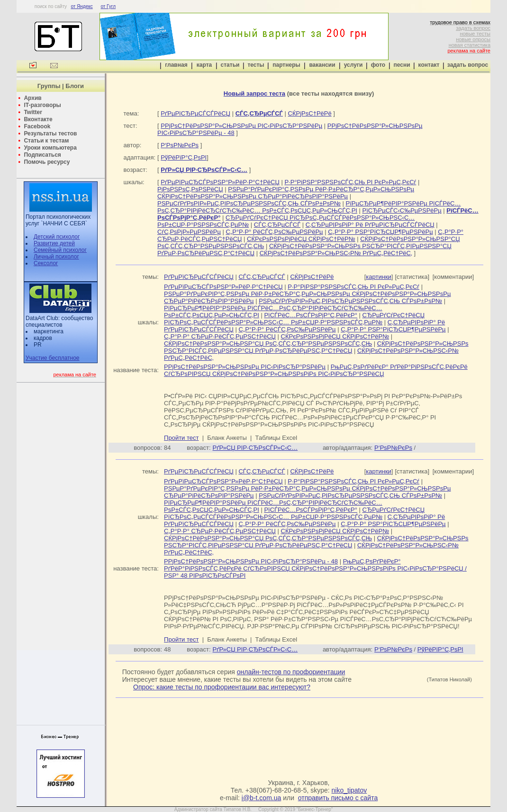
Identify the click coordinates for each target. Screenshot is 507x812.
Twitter (33, 112)
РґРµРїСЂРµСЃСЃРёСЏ (195, 113)
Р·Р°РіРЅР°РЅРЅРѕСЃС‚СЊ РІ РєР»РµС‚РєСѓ (350, 182)
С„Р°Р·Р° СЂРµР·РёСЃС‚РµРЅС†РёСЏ (220, 336)
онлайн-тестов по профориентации (291, 672)
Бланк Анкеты (227, 438)
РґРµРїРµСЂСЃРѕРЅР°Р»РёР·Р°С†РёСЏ (220, 182)
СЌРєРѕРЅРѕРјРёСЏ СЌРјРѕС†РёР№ (301, 239)
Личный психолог (56, 257)
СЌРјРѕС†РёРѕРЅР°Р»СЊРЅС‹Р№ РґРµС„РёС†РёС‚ (336, 253)
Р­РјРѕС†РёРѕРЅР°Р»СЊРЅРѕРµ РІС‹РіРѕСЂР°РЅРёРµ (241, 126)
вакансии (322, 65)
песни (402, 65)
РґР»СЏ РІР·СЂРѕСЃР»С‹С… (255, 448)
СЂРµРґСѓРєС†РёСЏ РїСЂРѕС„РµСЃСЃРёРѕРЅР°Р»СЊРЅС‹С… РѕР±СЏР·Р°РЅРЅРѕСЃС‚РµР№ (294, 319)
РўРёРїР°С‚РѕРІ (184, 157)
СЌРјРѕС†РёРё (310, 113)
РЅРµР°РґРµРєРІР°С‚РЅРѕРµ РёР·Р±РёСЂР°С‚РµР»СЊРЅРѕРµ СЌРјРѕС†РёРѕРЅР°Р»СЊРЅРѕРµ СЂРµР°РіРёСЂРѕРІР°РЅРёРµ (286, 193)
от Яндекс (81, 6)
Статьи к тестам (46, 141)
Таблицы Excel (276, 438)
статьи (230, 65)
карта (204, 65)
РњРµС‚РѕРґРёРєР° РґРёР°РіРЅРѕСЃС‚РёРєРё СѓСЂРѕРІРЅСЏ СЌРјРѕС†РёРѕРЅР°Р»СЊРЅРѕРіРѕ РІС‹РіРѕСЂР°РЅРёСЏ (316, 370)
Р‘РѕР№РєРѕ (180, 145)
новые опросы (473, 39)
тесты (256, 65)
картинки (379, 277)
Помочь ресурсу (47, 162)
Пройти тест (181, 438)
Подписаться (42, 155)
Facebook (37, 126)
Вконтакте (38, 119)
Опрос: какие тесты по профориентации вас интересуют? (222, 687)
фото (378, 65)
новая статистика (470, 45)
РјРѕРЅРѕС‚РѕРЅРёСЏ (190, 189)
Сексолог (46, 263)
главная (176, 65)
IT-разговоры (42, 105)
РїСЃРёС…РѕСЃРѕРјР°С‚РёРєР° (311, 315)
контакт (429, 65)
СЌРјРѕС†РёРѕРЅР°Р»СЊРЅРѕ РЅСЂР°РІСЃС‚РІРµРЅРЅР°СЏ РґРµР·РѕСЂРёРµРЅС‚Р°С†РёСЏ (316, 347)
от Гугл (108, 6)
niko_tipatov (349, 790)
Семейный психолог (60, 250)
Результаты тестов (50, 134)
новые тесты (475, 34)
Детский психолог (57, 237)
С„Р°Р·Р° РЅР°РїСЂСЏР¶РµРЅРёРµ (380, 232)
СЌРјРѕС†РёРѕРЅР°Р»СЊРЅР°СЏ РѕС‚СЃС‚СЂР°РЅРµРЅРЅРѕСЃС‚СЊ (268, 344)
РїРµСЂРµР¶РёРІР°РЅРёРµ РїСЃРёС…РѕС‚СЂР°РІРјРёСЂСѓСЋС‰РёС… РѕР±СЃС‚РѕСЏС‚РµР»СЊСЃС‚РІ (309, 207)
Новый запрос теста (254, 94)
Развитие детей (54, 243)
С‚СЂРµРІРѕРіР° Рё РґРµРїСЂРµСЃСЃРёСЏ (370, 225)
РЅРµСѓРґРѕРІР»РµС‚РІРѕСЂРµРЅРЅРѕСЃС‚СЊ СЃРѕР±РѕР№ (249, 203)
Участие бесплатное (53, 358)
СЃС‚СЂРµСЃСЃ (277, 225)
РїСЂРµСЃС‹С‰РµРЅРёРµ (402, 210)
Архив (32, 98)
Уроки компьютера (50, 148)
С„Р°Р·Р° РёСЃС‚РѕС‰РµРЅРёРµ (275, 232)
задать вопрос (473, 28)
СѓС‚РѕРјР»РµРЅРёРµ (189, 232)
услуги (353, 65)
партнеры (286, 65)
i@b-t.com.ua (261, 798)
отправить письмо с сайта (338, 798)
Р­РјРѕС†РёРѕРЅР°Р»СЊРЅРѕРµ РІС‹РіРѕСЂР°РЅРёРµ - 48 (251, 561)
